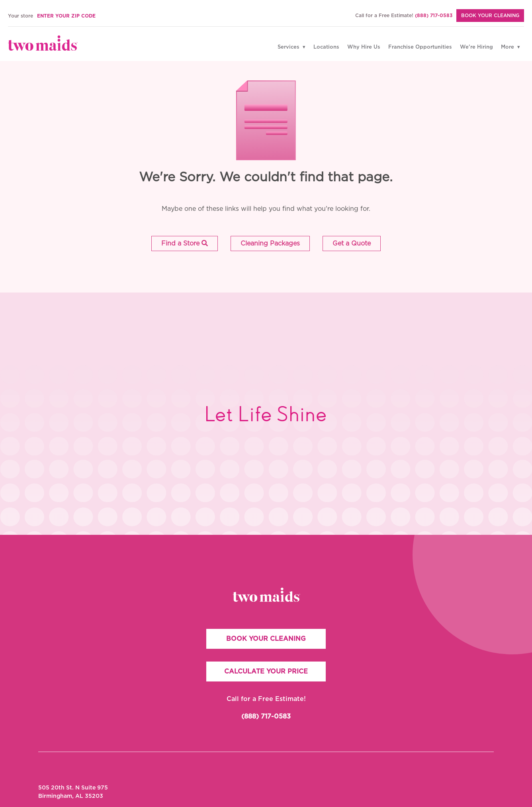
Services (289, 47)
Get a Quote (352, 243)
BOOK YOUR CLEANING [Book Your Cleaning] (490, 16)
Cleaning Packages (270, 243)
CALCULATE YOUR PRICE (266, 672)
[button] (185, 243)
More (508, 47)
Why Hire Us (364, 47)
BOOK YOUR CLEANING (266, 639)
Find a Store (185, 243)
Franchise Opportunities (420, 47)
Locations (326, 47)
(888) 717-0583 (434, 16)
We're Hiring (476, 47)
